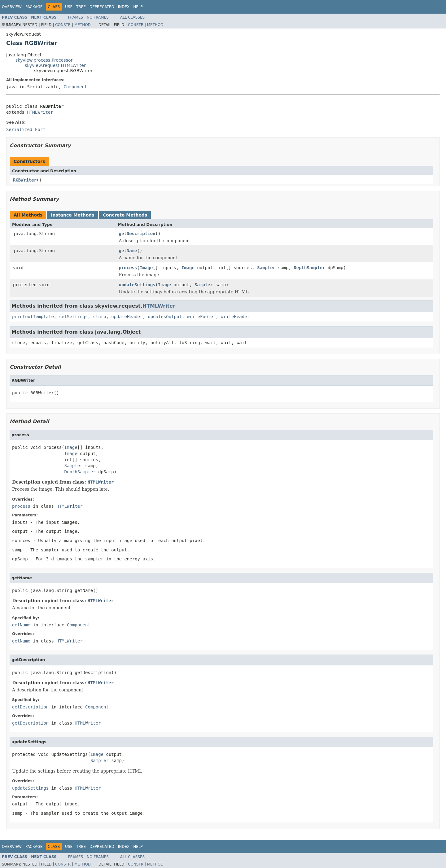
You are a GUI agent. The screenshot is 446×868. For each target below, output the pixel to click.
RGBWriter (25, 180)
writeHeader (235, 317)
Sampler (266, 268)
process (128, 268)
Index (124, 7)
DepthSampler (309, 268)
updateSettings (137, 285)
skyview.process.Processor (44, 60)
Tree (81, 7)
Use (69, 7)
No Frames (98, 17)
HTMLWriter (40, 112)
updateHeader (127, 317)
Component (75, 87)
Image (146, 268)
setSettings (74, 317)
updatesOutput (165, 317)
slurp (99, 317)
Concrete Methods (125, 215)
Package (34, 7)
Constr (63, 25)
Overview (12, 7)
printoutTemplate (33, 317)
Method (83, 25)
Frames (76, 17)
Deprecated (102, 7)
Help (138, 7)
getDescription (137, 234)
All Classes (132, 17)
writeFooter (201, 317)
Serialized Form (26, 129)
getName (128, 251)
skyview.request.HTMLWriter (55, 65)
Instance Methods (72, 215)
